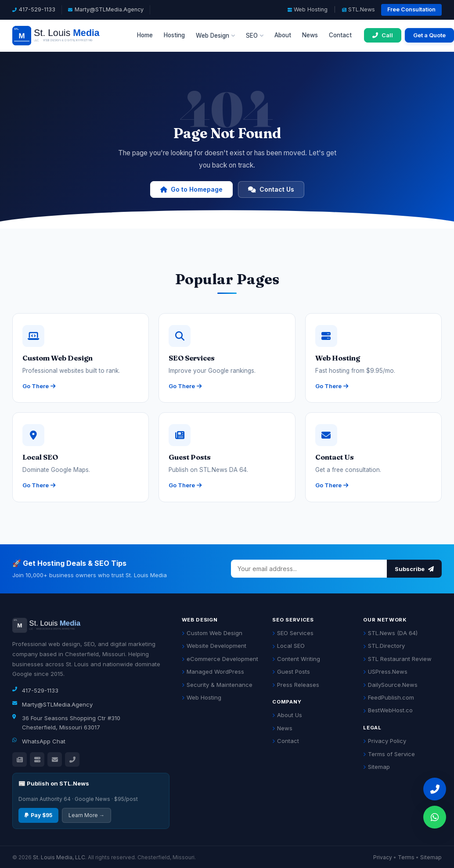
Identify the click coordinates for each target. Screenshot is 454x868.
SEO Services (293, 633)
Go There (39, 386)
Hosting (174, 35)
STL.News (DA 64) (390, 633)
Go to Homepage (191, 189)
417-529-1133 (37, 9)
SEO (255, 36)
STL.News (359, 9)
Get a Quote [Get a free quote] (429, 35)
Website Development (214, 646)
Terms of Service (389, 754)
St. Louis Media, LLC (59, 857)
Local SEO (288, 646)
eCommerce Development (220, 659)
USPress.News (385, 672)
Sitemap (377, 767)
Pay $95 (38, 815)
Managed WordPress (213, 672)
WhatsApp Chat (44, 741)
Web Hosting (308, 9)
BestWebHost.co (388, 710)
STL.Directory (384, 646)
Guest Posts (291, 672)
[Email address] (309, 569)
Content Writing (296, 659)
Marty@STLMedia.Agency (109, 9)
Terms (406, 857)
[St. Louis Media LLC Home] (68, 36)
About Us (287, 715)
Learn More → (86, 815)
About (283, 35)
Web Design (215, 36)
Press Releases (296, 685)
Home (145, 35)
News (310, 35)
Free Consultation (411, 9)
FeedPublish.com (389, 697)
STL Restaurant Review (397, 659)
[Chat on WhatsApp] (435, 817)
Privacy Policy (385, 741)
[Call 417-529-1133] (383, 35)
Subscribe (414, 569)
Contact (340, 35)
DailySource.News (390, 685)
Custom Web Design (212, 633)
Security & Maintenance (217, 685)
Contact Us (271, 189)
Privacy (383, 857)
